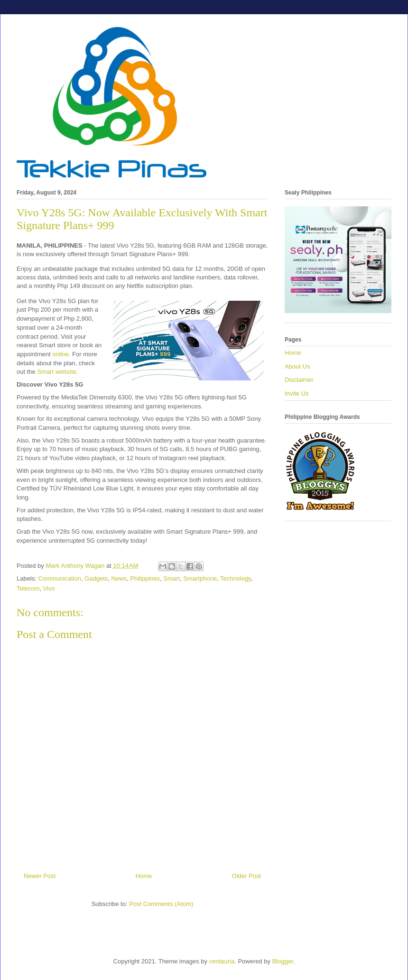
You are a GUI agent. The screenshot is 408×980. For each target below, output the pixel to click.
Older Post (246, 876)
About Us (297, 366)
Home (144, 876)
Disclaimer (299, 380)
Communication (60, 578)
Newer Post (40, 876)
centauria (222, 961)
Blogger (283, 961)
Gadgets (96, 578)
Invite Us (297, 393)
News (119, 578)
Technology (236, 578)
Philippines (145, 578)
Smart (172, 578)
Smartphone (200, 578)
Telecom (28, 588)
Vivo (49, 588)
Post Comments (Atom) (161, 904)
